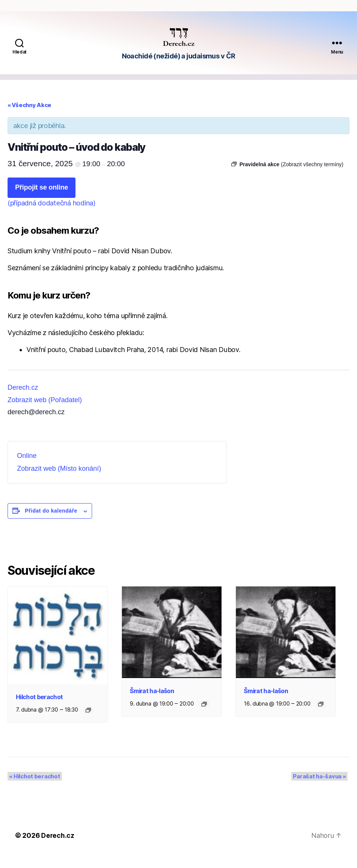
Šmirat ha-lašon (152, 702)
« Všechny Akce (29, 116)
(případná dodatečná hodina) (52, 214)
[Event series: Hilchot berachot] (88, 721)
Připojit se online (42, 199)
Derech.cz (23, 399)
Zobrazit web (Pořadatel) (45, 411)
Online (27, 467)
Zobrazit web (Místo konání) (59, 480)
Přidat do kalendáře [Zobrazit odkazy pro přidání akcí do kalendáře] (51, 522)
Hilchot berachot (39, 708)
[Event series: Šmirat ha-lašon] (204, 715)
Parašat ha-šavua (321, 788)
